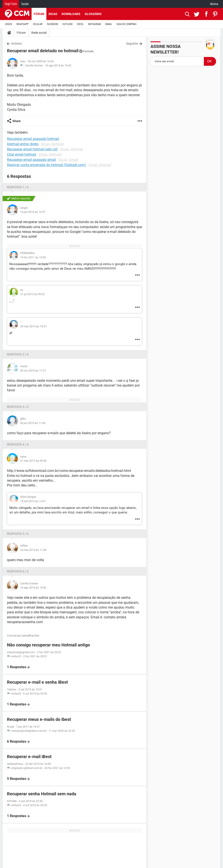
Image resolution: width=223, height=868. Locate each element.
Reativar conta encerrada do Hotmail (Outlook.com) (46, 165)
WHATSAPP (23, 24)
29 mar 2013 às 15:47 (33, 326)
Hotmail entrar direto (23, 144)
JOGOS (8, 24)
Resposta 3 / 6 (18, 407)
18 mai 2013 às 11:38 (33, 550)
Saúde (25, 4)
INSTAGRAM (94, 24)
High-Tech (11, 4)
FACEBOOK (52, 24)
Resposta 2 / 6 (18, 354)
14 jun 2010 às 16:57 (33, 212)
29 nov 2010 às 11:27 (33, 371)
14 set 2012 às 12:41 (33, 501)
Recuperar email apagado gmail (31, 160)
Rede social (39, 33)
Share (17, 121)
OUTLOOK (68, 24)
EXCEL (80, 24)
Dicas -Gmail (68, 160)
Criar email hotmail (22, 154)
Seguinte (132, 44)
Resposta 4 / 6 (18, 444)
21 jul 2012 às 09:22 (32, 294)
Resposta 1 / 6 (18, 187)
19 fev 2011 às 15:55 (33, 257)
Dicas (53, 14)
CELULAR (38, 24)
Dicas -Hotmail (52, 144)
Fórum (39, 14)
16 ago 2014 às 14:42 (58, 65)
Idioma (214, 4)
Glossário (93, 14)
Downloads (71, 14)
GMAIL (109, 24)
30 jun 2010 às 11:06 (33, 423)
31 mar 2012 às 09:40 (33, 461)
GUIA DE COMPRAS (126, 24)
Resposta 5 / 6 (18, 534)
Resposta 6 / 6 (18, 571)
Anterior (17, 44)
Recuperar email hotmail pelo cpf (32, 149)
